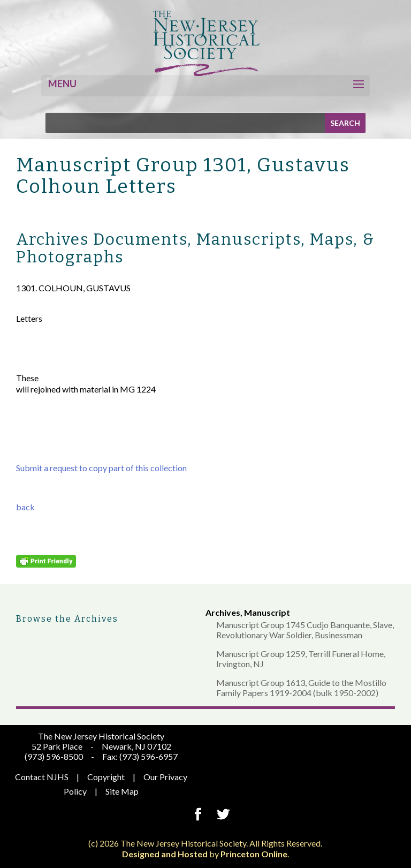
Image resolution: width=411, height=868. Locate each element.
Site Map (122, 791)
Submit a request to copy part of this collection (101, 468)
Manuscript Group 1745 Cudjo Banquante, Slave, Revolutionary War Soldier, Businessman (305, 630)
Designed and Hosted (165, 854)
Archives (223, 612)
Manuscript (267, 612)
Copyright (106, 777)
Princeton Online (254, 854)
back (25, 507)
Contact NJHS (42, 777)
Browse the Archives (67, 619)
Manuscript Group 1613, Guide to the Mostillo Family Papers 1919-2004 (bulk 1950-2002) (301, 688)
